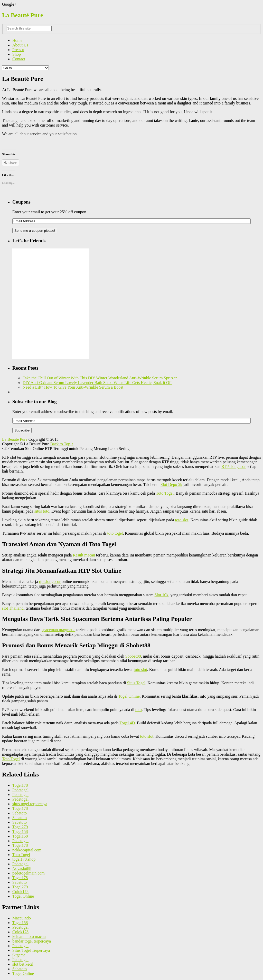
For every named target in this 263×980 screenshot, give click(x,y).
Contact (19, 59)
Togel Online (129, 696)
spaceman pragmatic (58, 630)
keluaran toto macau (29, 936)
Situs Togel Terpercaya (31, 950)
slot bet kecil (23, 964)
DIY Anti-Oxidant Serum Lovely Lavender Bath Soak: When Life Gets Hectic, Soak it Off (97, 383)
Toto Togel (165, 493)
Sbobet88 (133, 656)
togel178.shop (24, 859)
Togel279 (20, 827)
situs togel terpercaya (30, 804)
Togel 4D (127, 723)
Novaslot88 (22, 868)
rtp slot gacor (50, 582)
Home (17, 40)
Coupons (21, 202)
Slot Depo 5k (171, 484)
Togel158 (20, 832)
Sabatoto (20, 813)
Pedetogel (20, 790)
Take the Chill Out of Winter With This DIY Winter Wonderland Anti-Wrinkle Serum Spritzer (100, 378)
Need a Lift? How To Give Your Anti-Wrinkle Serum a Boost (73, 387)
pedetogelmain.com (29, 873)
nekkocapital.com (27, 850)
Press (18, 50)
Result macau (84, 555)
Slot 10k (162, 595)
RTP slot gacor (233, 467)
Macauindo (22, 918)
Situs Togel (136, 683)
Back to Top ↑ (62, 444)
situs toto (42, 511)
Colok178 (20, 892)
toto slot (182, 520)
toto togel (115, 533)
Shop (17, 54)
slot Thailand (13, 608)
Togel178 (20, 785)
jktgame (19, 955)
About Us (20, 45)
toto (139, 710)
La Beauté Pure (23, 15)
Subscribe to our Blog (35, 402)
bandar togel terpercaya (32, 941)
